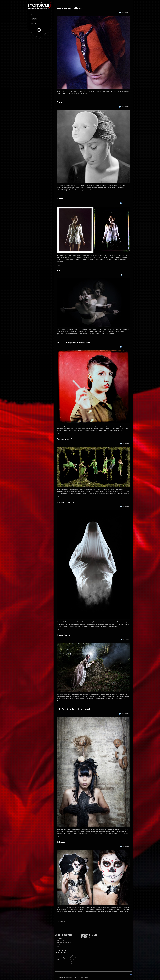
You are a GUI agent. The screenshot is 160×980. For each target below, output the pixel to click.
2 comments (126, 347)
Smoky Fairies (63, 635)
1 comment (126, 275)
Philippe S (59, 960)
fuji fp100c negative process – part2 (74, 343)
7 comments (126, 506)
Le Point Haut (60, 940)
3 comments (126, 203)
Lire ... (59, 97)
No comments (125, 12)
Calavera (61, 842)
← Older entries (61, 922)
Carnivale (59, 938)
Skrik (59, 271)
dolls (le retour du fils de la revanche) (75, 709)
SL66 (59, 102)
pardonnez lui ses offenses (70, 8)
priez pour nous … (65, 502)
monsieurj (59, 962)
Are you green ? (64, 439)
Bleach (60, 199)
